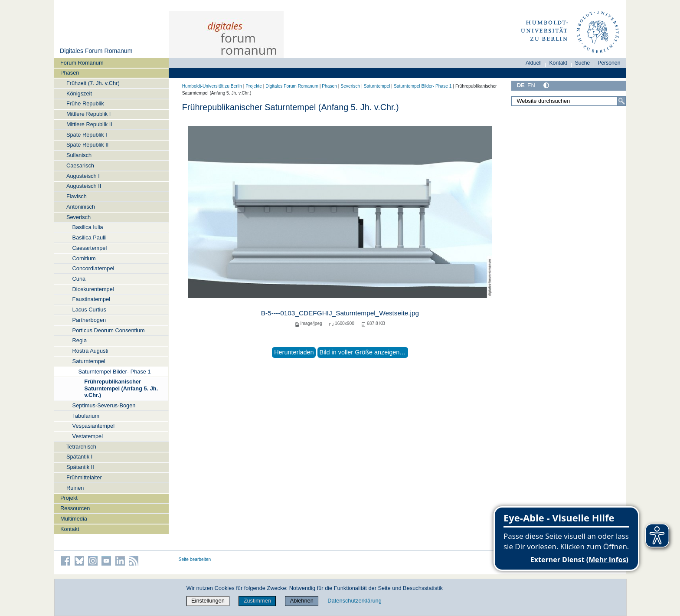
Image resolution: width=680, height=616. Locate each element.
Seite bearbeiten (195, 559)
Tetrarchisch (81, 447)
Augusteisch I (83, 176)
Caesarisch (80, 165)
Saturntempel (89, 361)
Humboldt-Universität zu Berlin (212, 86)
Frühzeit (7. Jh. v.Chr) (93, 83)
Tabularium (86, 416)
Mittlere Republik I (88, 114)
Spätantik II (80, 467)
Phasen (70, 73)
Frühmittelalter (84, 477)
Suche (583, 63)
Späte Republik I (87, 135)
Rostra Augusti (90, 351)
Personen (609, 63)
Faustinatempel (92, 299)
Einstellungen (208, 601)
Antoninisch (81, 207)
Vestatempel (88, 436)
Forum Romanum (82, 63)
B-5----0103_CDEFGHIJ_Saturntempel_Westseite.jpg (340, 313)
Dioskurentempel (93, 289)
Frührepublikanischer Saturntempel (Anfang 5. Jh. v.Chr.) (121, 388)
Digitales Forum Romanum (96, 51)
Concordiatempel (93, 268)
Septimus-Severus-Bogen (104, 405)
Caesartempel (90, 248)
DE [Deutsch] (521, 85)
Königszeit (79, 93)
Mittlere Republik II (89, 124)
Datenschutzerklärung (354, 601)
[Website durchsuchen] (569, 101)
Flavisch (77, 196)
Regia (80, 340)
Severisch (78, 217)
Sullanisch (79, 155)
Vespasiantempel (93, 426)
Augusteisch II (84, 186)
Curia (79, 279)
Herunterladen (294, 352)
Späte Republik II (87, 145)
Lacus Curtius (89, 310)
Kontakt (70, 529)
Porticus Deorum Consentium (109, 330)
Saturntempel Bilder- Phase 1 (114, 372)
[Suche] (621, 101)
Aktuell (534, 63)
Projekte (254, 86)
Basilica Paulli (90, 238)
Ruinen (75, 488)
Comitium (84, 258)
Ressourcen (75, 508)
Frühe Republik (85, 103)
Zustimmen (257, 601)
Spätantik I (79, 457)
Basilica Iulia (88, 227)
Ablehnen (302, 601)
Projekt (69, 498)
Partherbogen (89, 320)
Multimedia (74, 519)
